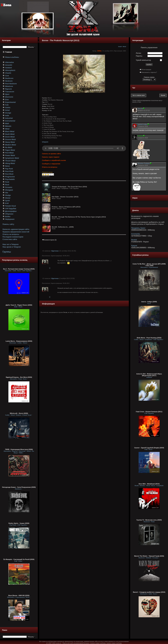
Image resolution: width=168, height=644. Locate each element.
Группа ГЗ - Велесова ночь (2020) (149, 520)
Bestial (134, 240)
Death (120, 47)
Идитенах (55, 251)
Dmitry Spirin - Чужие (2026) (19, 523)
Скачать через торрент (51, 157)
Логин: (139, 53)
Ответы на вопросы (11, 234)
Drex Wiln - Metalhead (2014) (149, 484)
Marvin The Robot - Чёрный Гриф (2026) (149, 556)
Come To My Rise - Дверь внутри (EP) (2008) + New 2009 (149, 265)
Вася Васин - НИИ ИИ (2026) (19, 595)
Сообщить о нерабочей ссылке (54, 160)
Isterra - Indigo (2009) (149, 302)
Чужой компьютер (143, 60)
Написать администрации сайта (16, 229)
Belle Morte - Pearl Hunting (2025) (149, 338)
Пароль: (139, 56)
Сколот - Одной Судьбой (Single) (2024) (149, 448)
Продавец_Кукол (138, 228)
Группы (7, 252)
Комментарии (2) (49, 240)
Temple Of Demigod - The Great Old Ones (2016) (69, 187)
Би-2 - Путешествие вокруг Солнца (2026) (19, 269)
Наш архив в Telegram (12, 247)
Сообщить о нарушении (51, 164)
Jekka (99, 51)
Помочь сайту (8, 224)
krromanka (136, 234)
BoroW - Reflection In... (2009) (63, 227)
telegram (45, 142)
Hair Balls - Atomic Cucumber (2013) (65, 197)
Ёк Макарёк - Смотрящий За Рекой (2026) (19, 559)
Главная (9, 52)
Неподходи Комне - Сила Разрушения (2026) (19, 487)
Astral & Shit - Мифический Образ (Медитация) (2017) (149, 375)
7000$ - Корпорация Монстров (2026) (19, 449)
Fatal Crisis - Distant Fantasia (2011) (149, 412)
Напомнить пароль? (149, 72)
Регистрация (146, 70)
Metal (124, 47)
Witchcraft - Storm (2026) (19, 413)
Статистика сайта (10, 239)
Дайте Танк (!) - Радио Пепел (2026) (19, 305)
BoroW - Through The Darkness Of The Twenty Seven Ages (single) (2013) (79, 217)
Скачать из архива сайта (51, 154)
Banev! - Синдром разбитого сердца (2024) (149, 592)
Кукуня (134, 246)
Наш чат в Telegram (11, 244)
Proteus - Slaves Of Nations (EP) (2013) (66, 207)
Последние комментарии (13, 237)
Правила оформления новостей (16, 232)
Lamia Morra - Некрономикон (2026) (19, 341)
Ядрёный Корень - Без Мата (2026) (19, 377)
